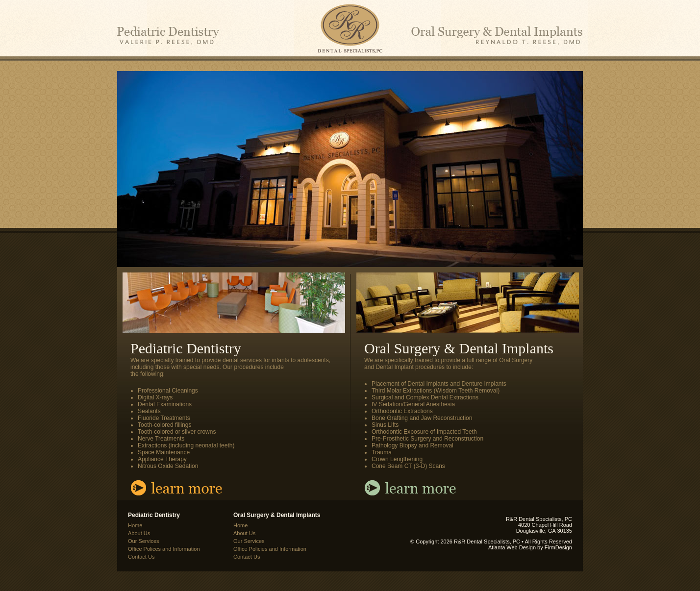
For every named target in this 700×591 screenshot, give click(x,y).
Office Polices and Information (164, 549)
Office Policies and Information (270, 549)
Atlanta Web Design (512, 547)
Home (135, 525)
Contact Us (141, 557)
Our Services (144, 541)
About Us (139, 533)
